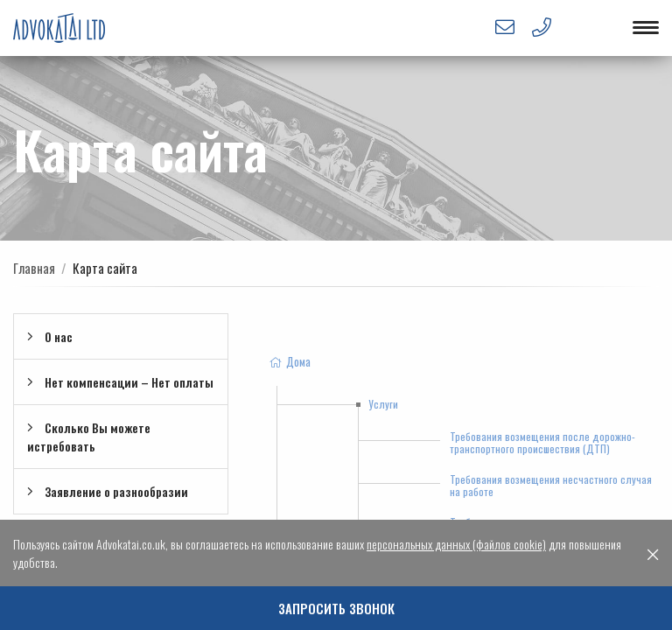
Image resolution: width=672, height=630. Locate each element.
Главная (34, 268)
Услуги (383, 404)
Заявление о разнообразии (108, 491)
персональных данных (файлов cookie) (456, 544)
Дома (289, 361)
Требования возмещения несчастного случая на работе (551, 485)
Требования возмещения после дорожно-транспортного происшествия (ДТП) (542, 442)
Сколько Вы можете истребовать (89, 437)
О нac (50, 336)
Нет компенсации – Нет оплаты (120, 382)
